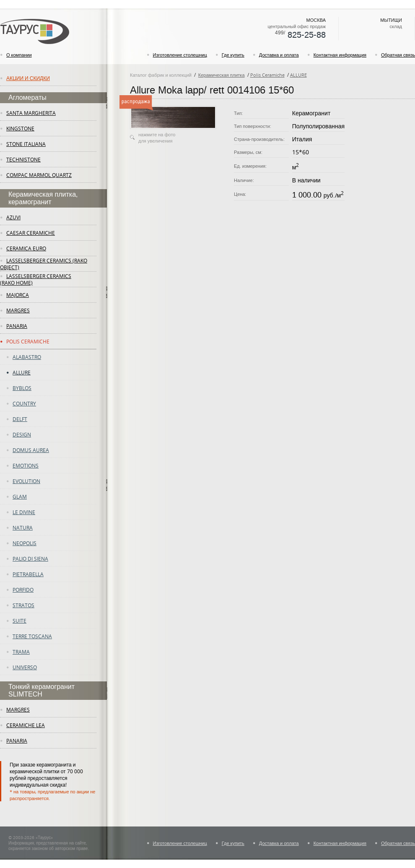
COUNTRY (24, 403)
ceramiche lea (26, 725)
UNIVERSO (25, 667)
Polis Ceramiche (28, 341)
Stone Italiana (26, 144)
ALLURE (22, 372)
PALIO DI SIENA (30, 559)
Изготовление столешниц (180, 55)
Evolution (26, 481)
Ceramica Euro (26, 248)
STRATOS (23, 605)
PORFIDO (23, 590)
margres (18, 310)
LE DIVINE (24, 512)
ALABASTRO (27, 357)
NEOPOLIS (25, 543)
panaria (17, 326)
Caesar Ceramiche (31, 233)
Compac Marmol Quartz (39, 175)
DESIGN (22, 434)
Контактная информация (340, 55)
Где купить (233, 55)
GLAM (20, 496)
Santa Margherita (31, 113)
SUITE (19, 621)
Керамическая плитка (222, 75)
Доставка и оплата (279, 55)
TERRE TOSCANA (32, 636)
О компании (19, 55)
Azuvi (13, 217)
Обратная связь (398, 55)
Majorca (18, 295)
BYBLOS (22, 388)
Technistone (23, 159)
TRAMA (21, 652)
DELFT (20, 419)
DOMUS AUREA (31, 450)
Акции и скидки (28, 78)
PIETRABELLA (28, 574)
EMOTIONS (26, 465)
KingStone (20, 128)
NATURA (23, 528)
